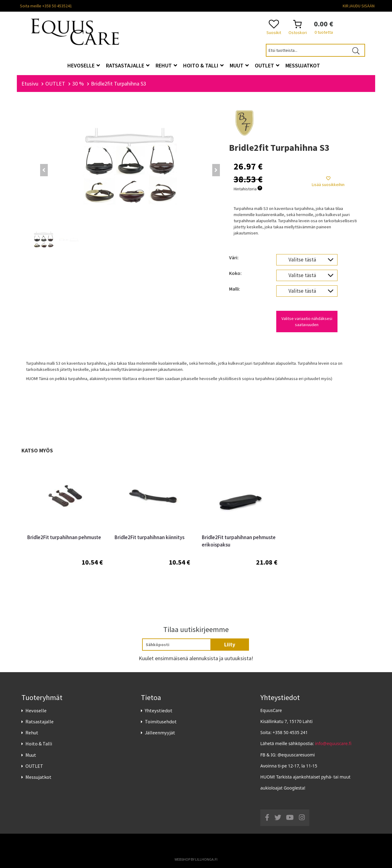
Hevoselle (36, 710)
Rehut (32, 733)
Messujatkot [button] (303, 65)
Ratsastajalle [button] (128, 65)
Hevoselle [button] (84, 65)
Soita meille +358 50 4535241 (46, 6)
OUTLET (34, 766)
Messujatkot (38, 777)
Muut (31, 755)
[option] (65, 528)
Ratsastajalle (40, 721)
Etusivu (30, 84)
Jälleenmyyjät (160, 733)
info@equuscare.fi (333, 744)
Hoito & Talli (39, 744)
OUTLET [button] (267, 65)
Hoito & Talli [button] (203, 65)
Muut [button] (239, 65)
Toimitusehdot (161, 721)
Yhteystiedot (159, 710)
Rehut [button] (166, 65)
